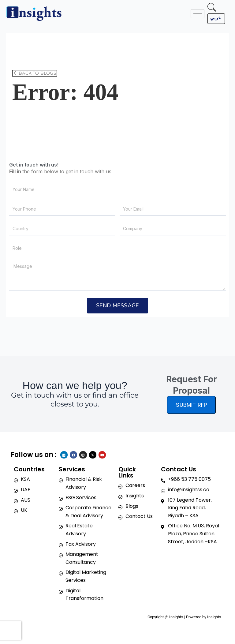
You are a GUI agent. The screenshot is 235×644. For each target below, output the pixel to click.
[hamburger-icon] (198, 14)
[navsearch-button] (212, 8)
